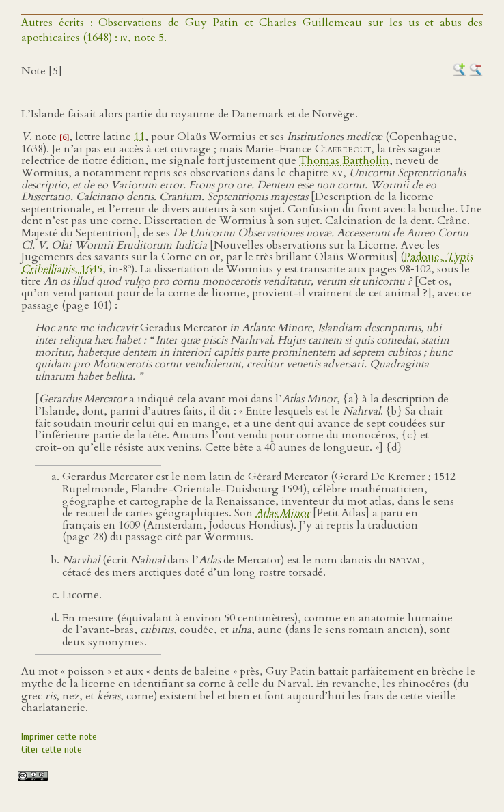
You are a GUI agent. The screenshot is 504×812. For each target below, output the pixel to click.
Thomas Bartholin (344, 160)
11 (139, 137)
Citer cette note (52, 750)
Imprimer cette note (59, 737)
